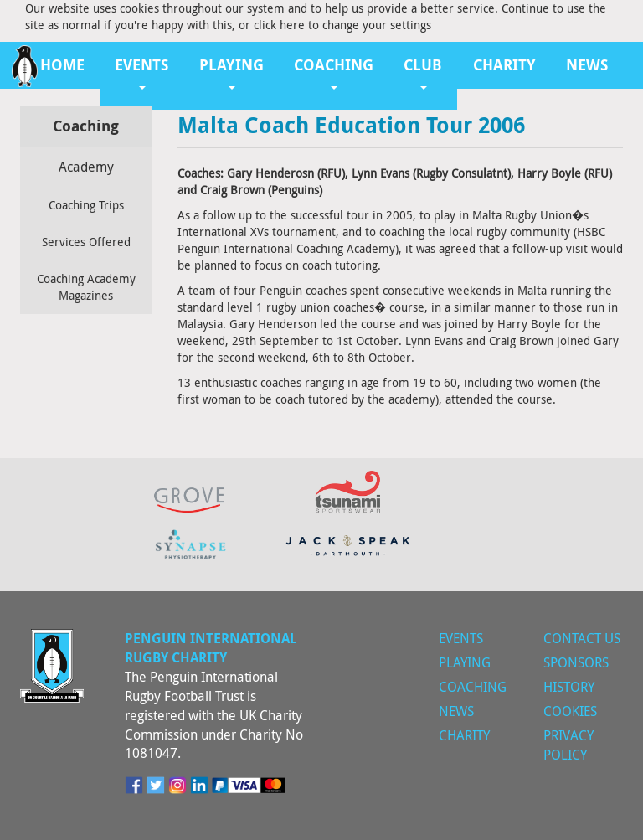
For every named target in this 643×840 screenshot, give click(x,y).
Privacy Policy (568, 745)
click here (279, 25)
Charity (504, 65)
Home (62, 65)
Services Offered (86, 242)
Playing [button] (231, 72)
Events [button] (141, 72)
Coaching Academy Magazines (86, 287)
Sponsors (576, 662)
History (569, 687)
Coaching (473, 687)
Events (461, 638)
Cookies (570, 711)
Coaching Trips (86, 205)
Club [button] (423, 72)
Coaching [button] (334, 72)
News (587, 65)
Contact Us (582, 638)
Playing (465, 662)
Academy (86, 167)
